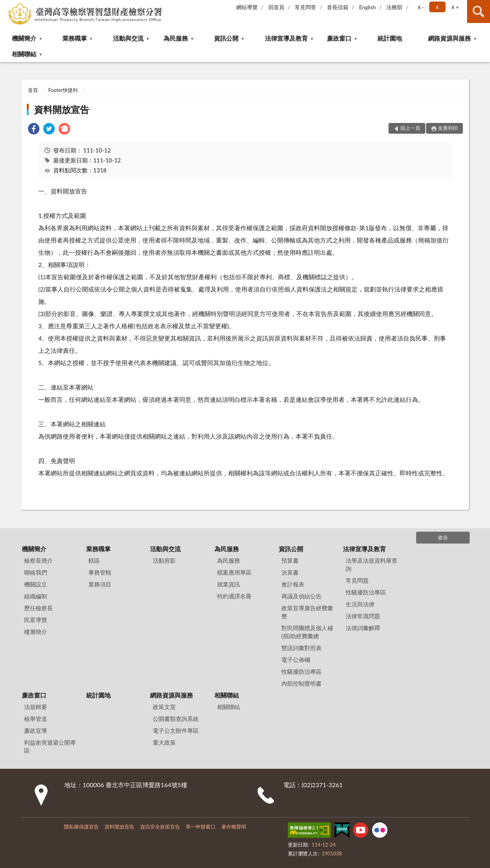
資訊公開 (226, 38)
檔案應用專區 (234, 572)
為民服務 (176, 38)
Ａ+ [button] (454, 7)
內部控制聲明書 (301, 683)
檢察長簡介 (38, 560)
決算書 (290, 572)
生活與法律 (360, 604)
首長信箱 (338, 7)
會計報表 (293, 584)
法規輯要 (36, 707)
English (367, 7)
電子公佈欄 (296, 660)
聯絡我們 (36, 572)
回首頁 (276, 7)
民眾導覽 (36, 620)
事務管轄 (100, 572)
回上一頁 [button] (410, 128)
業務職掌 (75, 38)
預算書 (290, 560)
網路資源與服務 (449, 38)
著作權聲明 (234, 827)
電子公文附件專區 (176, 730)
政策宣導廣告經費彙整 (307, 612)
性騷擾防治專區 (301, 671)
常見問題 (357, 580)
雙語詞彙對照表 (301, 648)
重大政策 (164, 742)
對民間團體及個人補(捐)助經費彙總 (307, 632)
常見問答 (305, 7)
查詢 (479, 11)
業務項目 (100, 584)
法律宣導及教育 (286, 38)
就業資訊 (229, 584)
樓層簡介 (36, 632)
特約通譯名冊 (234, 596)
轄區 (94, 560)
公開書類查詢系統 (176, 719)
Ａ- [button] (420, 7)
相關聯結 (24, 54)
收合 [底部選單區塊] (443, 537)
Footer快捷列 (63, 90)
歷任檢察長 (38, 608)
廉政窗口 (339, 38)
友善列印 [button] (448, 128)
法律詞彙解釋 (363, 628)
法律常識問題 (363, 616)
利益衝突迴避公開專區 (50, 746)
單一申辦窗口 (201, 827)
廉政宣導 (36, 730)
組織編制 (36, 596)
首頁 (33, 90)
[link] (34, 130)
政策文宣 (164, 707)
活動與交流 (128, 38)
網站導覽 (247, 7)
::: (6, 6)
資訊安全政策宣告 (160, 827)
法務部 (394, 7)
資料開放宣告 (62, 109)
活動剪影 (164, 560)
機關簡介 (24, 38)
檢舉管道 (36, 719)
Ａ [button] (437, 7)
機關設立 (36, 584)
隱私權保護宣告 (81, 827)
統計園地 (390, 38)
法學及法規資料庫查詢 (372, 564)
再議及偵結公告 (301, 596)
